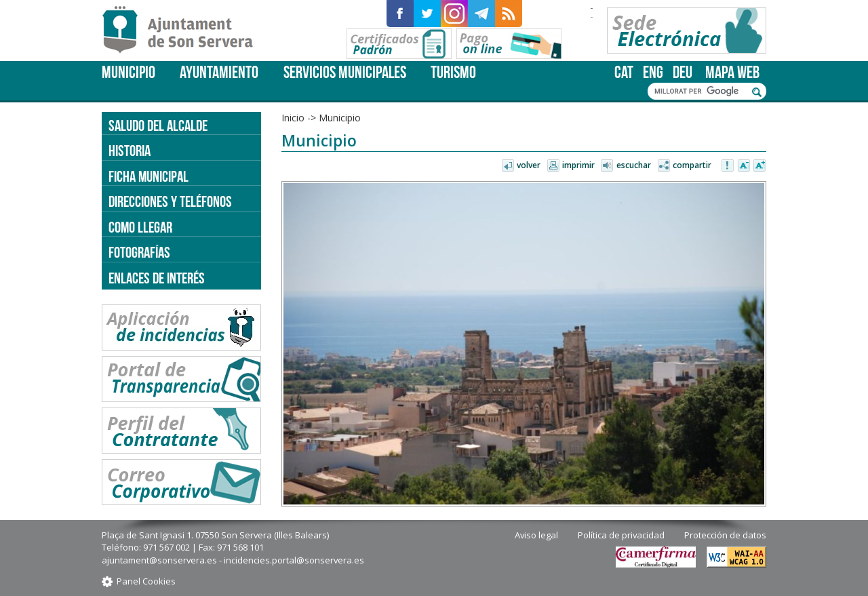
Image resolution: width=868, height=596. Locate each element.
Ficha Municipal (149, 176)
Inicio (293, 118)
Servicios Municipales (345, 72)
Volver (529, 165)
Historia (130, 151)
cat (624, 72)
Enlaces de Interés (157, 278)
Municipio (129, 72)
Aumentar (759, 166)
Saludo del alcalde (158, 125)
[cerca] (700, 92)
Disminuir (744, 166)
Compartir (692, 165)
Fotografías (139, 252)
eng (653, 72)
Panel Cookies (146, 581)
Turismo (453, 72)
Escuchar (634, 165)
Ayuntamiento (219, 72)
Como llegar (140, 227)
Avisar (728, 166)
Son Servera (183, 31)
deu (683, 72)
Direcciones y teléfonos (170, 201)
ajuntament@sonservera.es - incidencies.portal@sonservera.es (233, 560)
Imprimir (578, 165)
